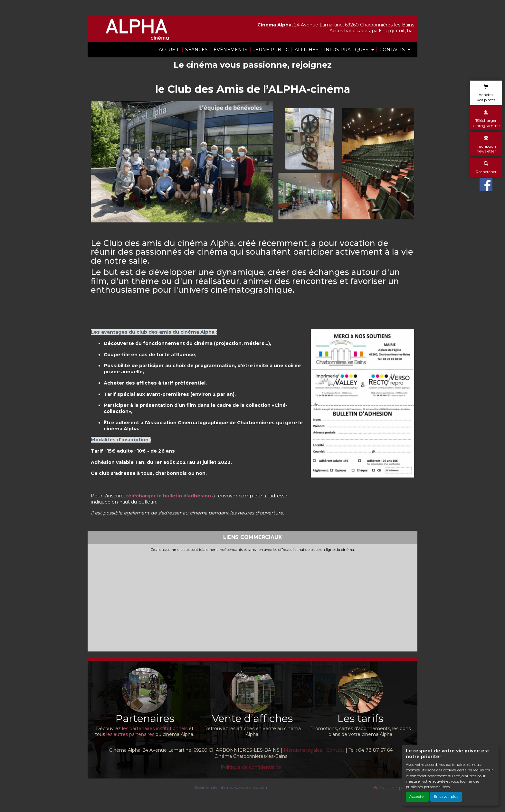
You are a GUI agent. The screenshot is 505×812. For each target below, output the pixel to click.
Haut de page (392, 788)
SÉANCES (196, 50)
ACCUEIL (169, 50)
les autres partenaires (130, 734)
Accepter (417, 797)
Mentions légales (303, 750)
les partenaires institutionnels (155, 729)
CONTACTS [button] (393, 50)
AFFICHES (307, 50)
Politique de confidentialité (251, 767)
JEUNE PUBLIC (271, 50)
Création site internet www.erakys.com (231, 787)
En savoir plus (446, 797)
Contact (335, 750)
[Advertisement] (252, 600)
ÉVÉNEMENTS (230, 50)
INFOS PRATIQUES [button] (347, 50)
